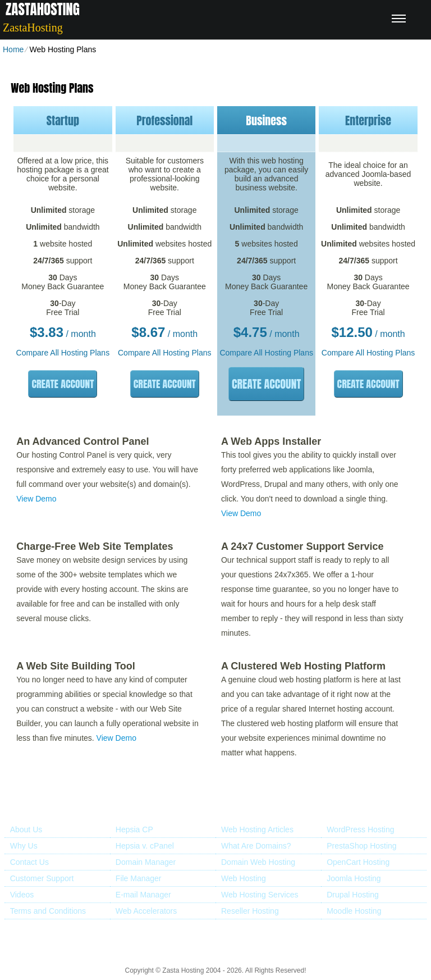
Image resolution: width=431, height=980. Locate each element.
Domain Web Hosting (258, 862)
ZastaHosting (43, 10)
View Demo (36, 499)
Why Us (24, 846)
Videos (22, 895)
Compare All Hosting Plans (63, 353)
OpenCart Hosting (358, 862)
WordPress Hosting (360, 829)
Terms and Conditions (48, 911)
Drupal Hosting (353, 895)
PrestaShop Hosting (362, 846)
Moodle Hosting (354, 911)
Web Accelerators (146, 911)
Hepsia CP (134, 829)
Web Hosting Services (260, 895)
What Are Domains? (256, 846)
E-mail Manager (143, 895)
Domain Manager (146, 862)
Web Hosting (244, 878)
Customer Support (42, 878)
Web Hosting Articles (257, 829)
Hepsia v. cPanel (145, 846)
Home (13, 49)
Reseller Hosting (250, 911)
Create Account (63, 384)
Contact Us (29, 862)
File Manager (139, 878)
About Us (26, 829)
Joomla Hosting (354, 878)
